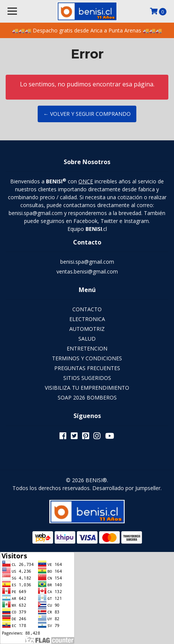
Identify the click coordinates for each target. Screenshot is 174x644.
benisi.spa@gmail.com (87, 262)
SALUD (87, 339)
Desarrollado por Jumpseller (126, 488)
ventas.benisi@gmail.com (87, 271)
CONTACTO (87, 309)
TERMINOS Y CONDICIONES (87, 358)
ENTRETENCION (87, 348)
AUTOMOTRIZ (87, 329)
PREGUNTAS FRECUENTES (87, 368)
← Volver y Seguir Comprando (87, 114)
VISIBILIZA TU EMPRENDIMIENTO (87, 388)
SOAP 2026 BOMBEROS (87, 397)
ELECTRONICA (87, 319)
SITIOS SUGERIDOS (87, 378)
